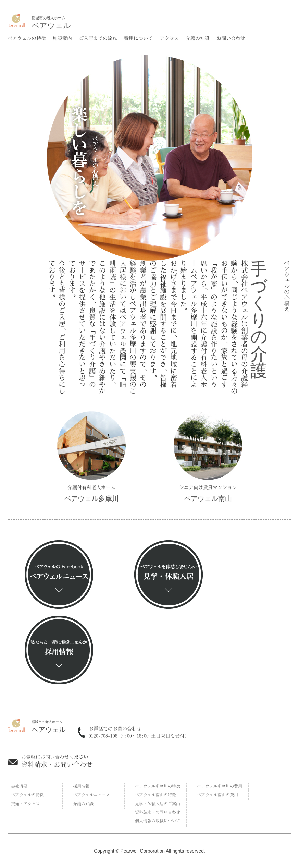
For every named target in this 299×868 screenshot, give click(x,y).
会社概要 (19, 786)
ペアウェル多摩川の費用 (220, 786)
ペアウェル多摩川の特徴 (158, 786)
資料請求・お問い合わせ (158, 812)
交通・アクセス (25, 804)
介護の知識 (198, 38)
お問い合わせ (231, 38)
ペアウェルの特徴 (27, 38)
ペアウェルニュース (91, 795)
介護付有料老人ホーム (91, 459)
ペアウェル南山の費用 (217, 795)
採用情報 (81, 786)
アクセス (169, 38)
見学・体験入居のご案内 (158, 804)
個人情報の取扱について (158, 821)
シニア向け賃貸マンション (208, 459)
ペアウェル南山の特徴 (155, 795)
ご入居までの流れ (98, 38)
